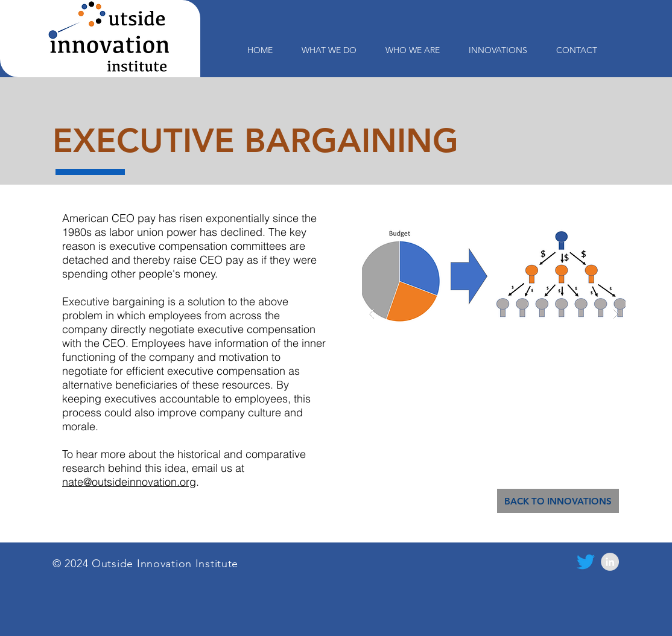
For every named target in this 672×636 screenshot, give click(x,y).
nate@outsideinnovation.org (129, 482)
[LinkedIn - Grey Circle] (610, 562)
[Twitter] (586, 562)
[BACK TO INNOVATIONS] (558, 501)
